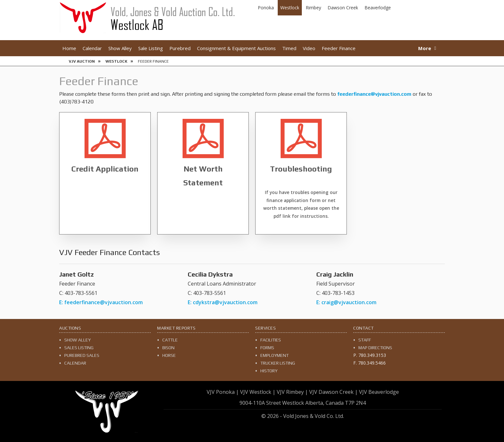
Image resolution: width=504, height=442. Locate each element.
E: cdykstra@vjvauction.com (223, 302)
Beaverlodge (378, 8)
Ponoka (266, 8)
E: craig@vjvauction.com (346, 302)
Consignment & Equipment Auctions (236, 48)
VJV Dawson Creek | (333, 392)
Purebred (180, 48)
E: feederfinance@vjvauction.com (101, 302)
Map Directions (375, 348)
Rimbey (313, 8)
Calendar (92, 48)
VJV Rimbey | (292, 392)
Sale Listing (151, 48)
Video (309, 48)
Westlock (290, 8)
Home (69, 48)
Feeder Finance (339, 48)
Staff (365, 340)
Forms (267, 348)
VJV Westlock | (258, 392)
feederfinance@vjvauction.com (374, 94)
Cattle (170, 340)
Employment (274, 355)
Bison (168, 348)
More (425, 48)
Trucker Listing (278, 363)
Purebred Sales (82, 355)
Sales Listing (79, 348)
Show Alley (120, 48)
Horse (169, 355)
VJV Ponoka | (223, 392)
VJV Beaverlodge (379, 392)
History (269, 371)
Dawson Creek (343, 8)
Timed (289, 48)
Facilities (271, 340)
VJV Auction (82, 61)
